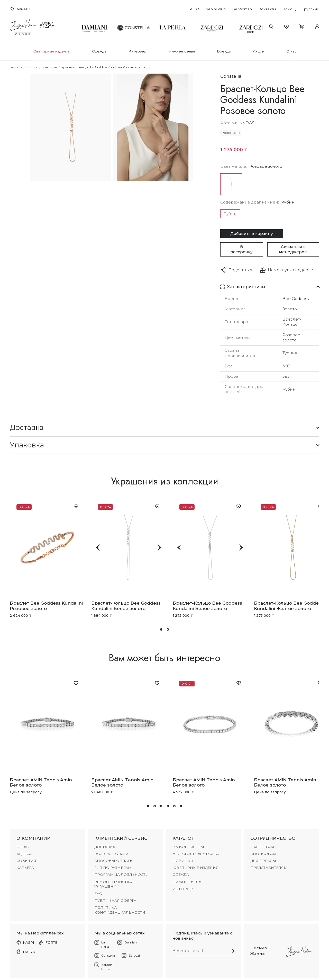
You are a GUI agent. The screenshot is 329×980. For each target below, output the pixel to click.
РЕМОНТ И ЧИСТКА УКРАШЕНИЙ (113, 884)
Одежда (99, 51)
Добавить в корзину (252, 233)
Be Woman (242, 9)
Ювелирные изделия (51, 51)
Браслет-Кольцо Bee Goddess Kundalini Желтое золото (289, 606)
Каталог (32, 67)
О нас (291, 51)
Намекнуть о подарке (290, 270)
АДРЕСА (24, 854)
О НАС (23, 847)
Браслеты (49, 67)
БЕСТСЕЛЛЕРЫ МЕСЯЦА (196, 854)
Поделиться (241, 270)
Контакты (267, 9)
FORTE (48, 942)
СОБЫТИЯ (26, 861)
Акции (259, 51)
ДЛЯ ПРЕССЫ (263, 861)
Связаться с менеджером (293, 249)
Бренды (224, 51)
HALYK (26, 952)
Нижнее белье (182, 51)
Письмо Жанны (259, 951)
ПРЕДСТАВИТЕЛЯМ (269, 868)
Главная (16, 67)
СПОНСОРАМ (263, 854)
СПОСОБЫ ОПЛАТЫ (114, 861)
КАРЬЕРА (25, 868)
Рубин (230, 214)
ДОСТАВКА (105, 847)
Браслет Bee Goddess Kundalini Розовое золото (46, 606)
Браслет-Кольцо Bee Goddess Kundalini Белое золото (126, 606)
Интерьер (137, 51)
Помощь (290, 9)
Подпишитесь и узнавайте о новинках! (203, 936)
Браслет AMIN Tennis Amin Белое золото (41, 782)
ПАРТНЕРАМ (262, 847)
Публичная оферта (115, 900)
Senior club (216, 9)
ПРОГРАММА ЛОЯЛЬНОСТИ (121, 875)
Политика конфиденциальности (120, 910)
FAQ (98, 894)
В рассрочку (241, 249)
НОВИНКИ (183, 861)
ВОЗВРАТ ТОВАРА (111, 854)
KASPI (25, 942)
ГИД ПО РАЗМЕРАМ (113, 868)
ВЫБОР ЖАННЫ (188, 847)
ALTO (195, 9)
